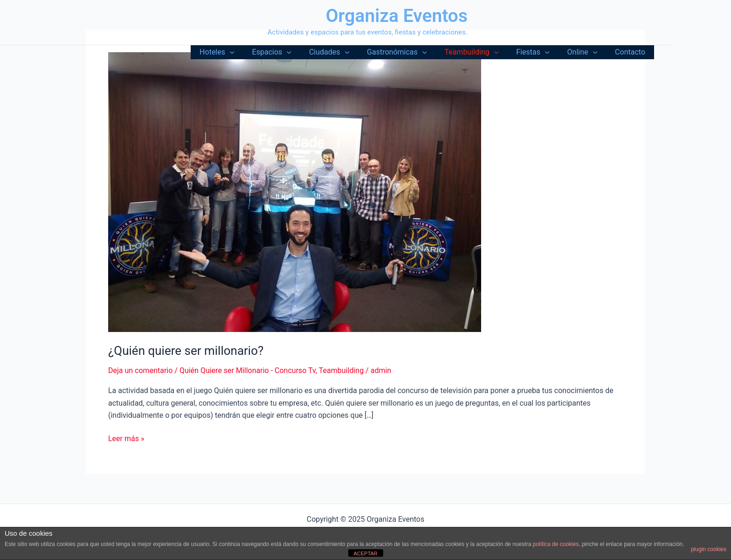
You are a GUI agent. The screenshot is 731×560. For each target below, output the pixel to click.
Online (587, 52)
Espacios (290, 52)
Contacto (631, 52)
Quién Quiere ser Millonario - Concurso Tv (248, 370)
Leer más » (126, 439)
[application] (251, 52)
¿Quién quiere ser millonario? (186, 351)
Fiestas (540, 52)
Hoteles (238, 52)
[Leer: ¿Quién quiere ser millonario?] (295, 191)
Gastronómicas (409, 52)
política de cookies (556, 544)
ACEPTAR (365, 553)
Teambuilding (481, 52)
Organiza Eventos (397, 16)
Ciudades (345, 52)
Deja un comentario (140, 370)
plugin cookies (709, 549)
